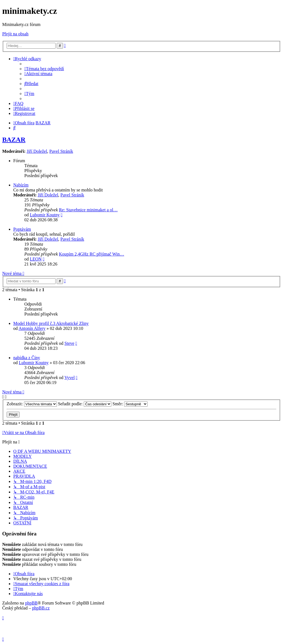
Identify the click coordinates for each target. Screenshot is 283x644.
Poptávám (22, 229)
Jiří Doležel (37, 151)
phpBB (31, 603)
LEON (36, 259)
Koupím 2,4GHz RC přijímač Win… (91, 254)
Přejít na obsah (15, 34)
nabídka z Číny (27, 358)
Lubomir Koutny (45, 215)
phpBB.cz (41, 608)
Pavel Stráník (61, 151)
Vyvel (70, 378)
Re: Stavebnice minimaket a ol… (88, 210)
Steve (69, 343)
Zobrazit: (32, 404)
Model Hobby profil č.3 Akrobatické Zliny (51, 323)
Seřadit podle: (85, 404)
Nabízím (21, 185)
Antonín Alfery (32, 328)
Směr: (130, 404)
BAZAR (14, 140)
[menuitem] (44, 69)
